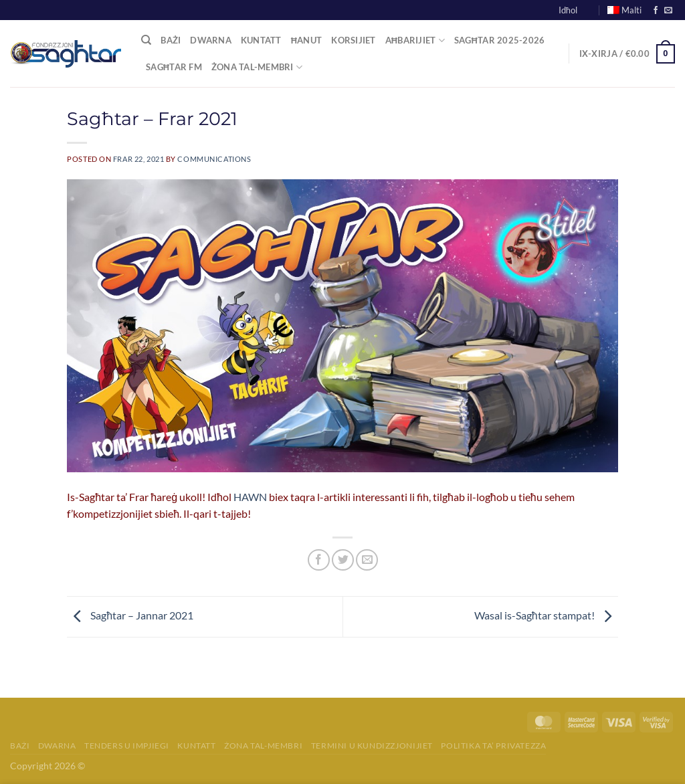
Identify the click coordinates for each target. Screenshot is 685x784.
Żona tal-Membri (257, 67)
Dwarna (211, 40)
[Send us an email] (668, 11)
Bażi (171, 40)
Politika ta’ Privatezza (493, 746)
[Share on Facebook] (319, 560)
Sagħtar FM (174, 67)
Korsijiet (353, 40)
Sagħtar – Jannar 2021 (130, 615)
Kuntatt (261, 40)
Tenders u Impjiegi (127, 746)
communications (214, 159)
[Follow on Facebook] (656, 11)
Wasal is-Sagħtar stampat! (546, 615)
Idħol (568, 10)
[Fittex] (146, 40)
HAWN (250, 497)
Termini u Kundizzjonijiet (372, 746)
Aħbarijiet (415, 40)
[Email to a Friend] (367, 560)
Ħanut (307, 40)
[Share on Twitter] (343, 560)
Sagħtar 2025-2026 (500, 40)
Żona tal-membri (263, 746)
